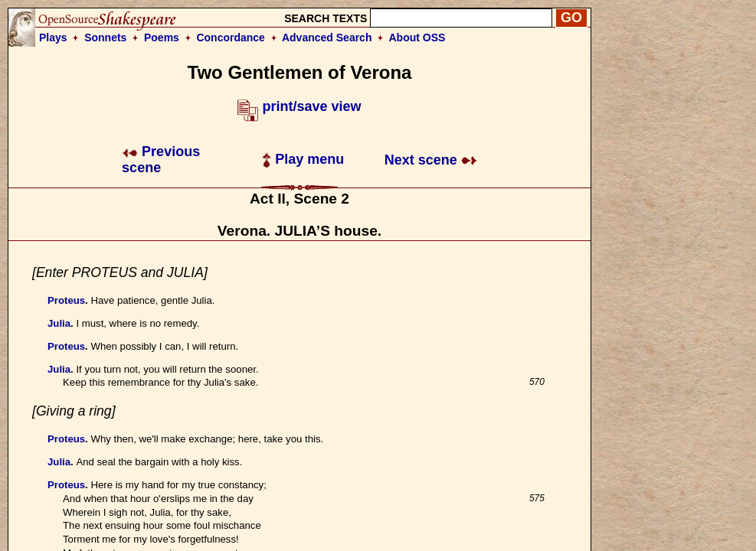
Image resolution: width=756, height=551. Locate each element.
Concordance (230, 37)
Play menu (303, 159)
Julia (59, 323)
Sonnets (105, 37)
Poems (162, 37)
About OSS (417, 37)
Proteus (66, 300)
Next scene (431, 160)
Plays (53, 37)
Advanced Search (327, 37)
